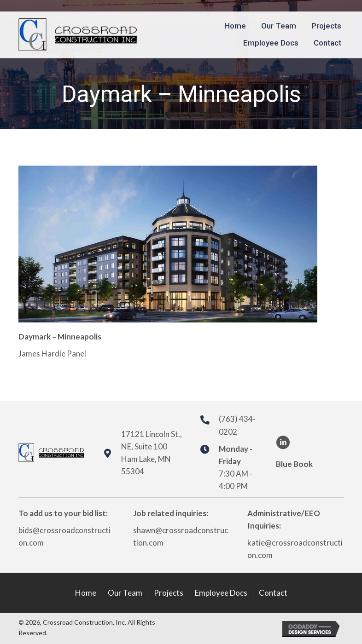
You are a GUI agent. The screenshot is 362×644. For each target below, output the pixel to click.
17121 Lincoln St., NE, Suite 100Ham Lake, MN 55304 (152, 453)
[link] (235, 26)
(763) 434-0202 (237, 425)
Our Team (125, 593)
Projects (169, 593)
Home (86, 593)
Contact (273, 593)
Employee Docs (221, 593)
